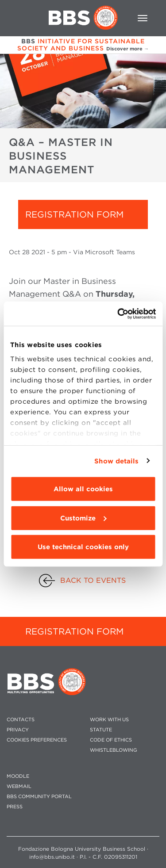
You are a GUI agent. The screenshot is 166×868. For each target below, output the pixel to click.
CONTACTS (21, 720)
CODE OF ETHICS (111, 740)
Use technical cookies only (83, 547)
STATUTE (101, 730)
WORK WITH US (109, 720)
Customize (83, 518)
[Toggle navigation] (143, 18)
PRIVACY (18, 730)
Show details (116, 461)
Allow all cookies (83, 489)
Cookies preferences (37, 740)
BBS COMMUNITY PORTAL (39, 797)
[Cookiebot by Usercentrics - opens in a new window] (118, 314)
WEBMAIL (19, 786)
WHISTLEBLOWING (114, 750)
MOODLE (18, 776)
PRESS (15, 807)
